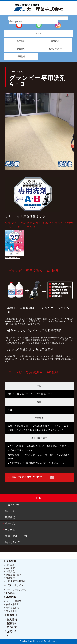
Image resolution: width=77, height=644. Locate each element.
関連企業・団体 (14, 575)
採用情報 (10, 578)
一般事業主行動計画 (16, 581)
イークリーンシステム (17, 590)
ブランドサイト (15, 585)
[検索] (34, 22)
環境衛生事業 (13, 608)
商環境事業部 (13, 604)
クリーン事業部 (14, 601)
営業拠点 (10, 572)
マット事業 (12, 611)
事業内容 (11, 597)
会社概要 (10, 565)
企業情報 (11, 561)
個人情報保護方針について (12, 623)
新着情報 (12, 615)
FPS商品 (10, 593)
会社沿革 (10, 568)
